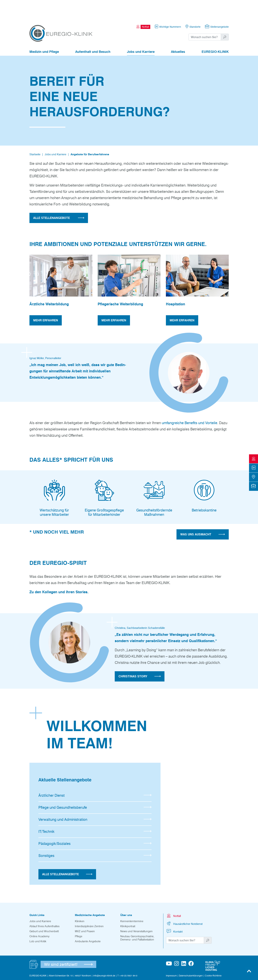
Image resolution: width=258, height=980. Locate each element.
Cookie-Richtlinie (213, 956)
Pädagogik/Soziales (95, 824)
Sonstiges (95, 836)
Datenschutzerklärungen (191, 956)
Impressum (171, 956)
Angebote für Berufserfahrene (90, 135)
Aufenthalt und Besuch (93, 32)
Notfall (173, 896)
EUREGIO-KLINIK (215, 32)
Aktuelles (178, 32)
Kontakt (174, 911)
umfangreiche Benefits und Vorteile (190, 403)
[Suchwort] (205, 17)
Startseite (35, 135)
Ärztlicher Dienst (95, 776)
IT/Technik (95, 812)
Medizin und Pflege (44, 32)
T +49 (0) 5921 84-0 (127, 956)
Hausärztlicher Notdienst (184, 904)
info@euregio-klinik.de (104, 956)
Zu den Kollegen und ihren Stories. (59, 572)
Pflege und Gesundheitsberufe (95, 788)
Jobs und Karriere (141, 32)
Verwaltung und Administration (95, 800)
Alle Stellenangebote (67, 854)
